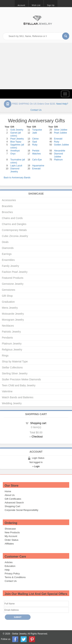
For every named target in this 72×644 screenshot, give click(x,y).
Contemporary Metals (14, 230)
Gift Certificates (13, 499)
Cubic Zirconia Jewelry (15, 236)
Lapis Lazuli (16, 166)
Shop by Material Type (15, 361)
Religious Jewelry (12, 350)
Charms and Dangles (14, 224)
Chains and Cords (12, 218)
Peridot (36, 151)
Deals (5, 242)
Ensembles (8, 260)
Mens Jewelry (10, 308)
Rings (5, 356)
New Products (12, 532)
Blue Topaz (16, 142)
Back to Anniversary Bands (17, 178)
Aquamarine (38, 166)
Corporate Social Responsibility (21, 510)
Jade (35, 133)
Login (37, 466)
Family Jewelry (11, 266)
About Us (10, 495)
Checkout (37, 437)
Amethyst (15, 151)
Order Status (12, 540)
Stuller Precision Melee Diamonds (21, 379)
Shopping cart (38, 423)
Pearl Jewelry (17, 139)
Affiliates (9, 544)
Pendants (7, 338)
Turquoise (37, 130)
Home (8, 491)
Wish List (36, 5)
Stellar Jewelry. (20, 634)
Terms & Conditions (15, 577)
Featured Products (13, 278)
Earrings (7, 254)
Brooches (7, 212)
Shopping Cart (12, 506)
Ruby (57, 142)
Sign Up (51, 5)
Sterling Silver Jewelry (15, 373)
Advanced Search (14, 503)
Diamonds (8, 248)
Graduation (8, 302)
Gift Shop (7, 296)
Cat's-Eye (37, 160)
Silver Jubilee (61, 130)
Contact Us (11, 581)
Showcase (10, 529)
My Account (11, 536)
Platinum (58, 160)
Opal (35, 142)
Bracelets (7, 206)
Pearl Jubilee (60, 133)
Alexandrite (60, 151)
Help (7, 570)
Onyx (13, 154)
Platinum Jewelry (12, 344)
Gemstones (9, 290)
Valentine (7, 391)
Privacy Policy (12, 574)
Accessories (9, 200)
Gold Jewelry (17, 130)
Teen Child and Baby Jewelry (19, 385)
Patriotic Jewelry (11, 332)
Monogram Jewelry (13, 320)
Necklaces (8, 326)
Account (21, 5)
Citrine (35, 139)
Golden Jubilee (61, 145)
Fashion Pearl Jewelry (15, 272)
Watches (36, 154)
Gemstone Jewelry (13, 284)
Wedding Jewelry (12, 403)
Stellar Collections (12, 367)
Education (10, 566)
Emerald (58, 139)
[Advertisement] (36, 66)
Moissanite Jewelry (13, 314)
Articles (9, 562)
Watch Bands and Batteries (18, 397)
